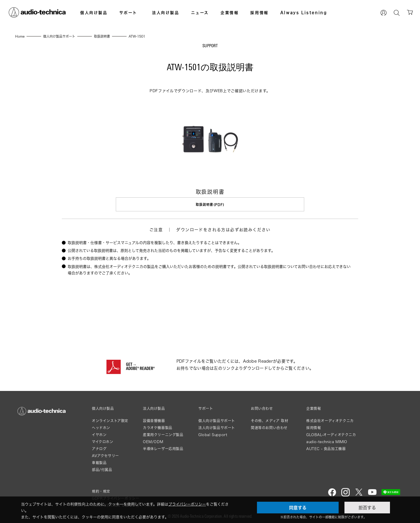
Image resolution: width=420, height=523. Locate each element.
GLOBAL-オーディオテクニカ (331, 433)
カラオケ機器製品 (158, 426)
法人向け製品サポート (217, 426)
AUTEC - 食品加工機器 (326, 447)
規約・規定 (101, 490)
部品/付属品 (102, 468)
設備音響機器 (154, 419)
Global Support (213, 433)
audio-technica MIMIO (327, 440)
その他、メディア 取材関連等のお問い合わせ (270, 423)
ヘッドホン (101, 426)
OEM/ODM (153, 440)
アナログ (99, 447)
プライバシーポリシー (187, 504)
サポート (128, 13)
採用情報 (259, 13)
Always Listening (304, 13)
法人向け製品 (166, 13)
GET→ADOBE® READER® (140, 365)
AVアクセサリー (105, 454)
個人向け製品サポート (217, 419)
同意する (298, 508)
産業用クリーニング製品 (163, 433)
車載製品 (99, 461)
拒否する (367, 508)
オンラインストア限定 (110, 419)
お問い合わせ (262, 407)
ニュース (200, 13)
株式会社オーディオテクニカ (330, 419)
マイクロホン (103, 440)
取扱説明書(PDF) (210, 205)
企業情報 (230, 13)
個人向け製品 (94, 13)
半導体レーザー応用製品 (163, 447)
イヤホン (99, 433)
